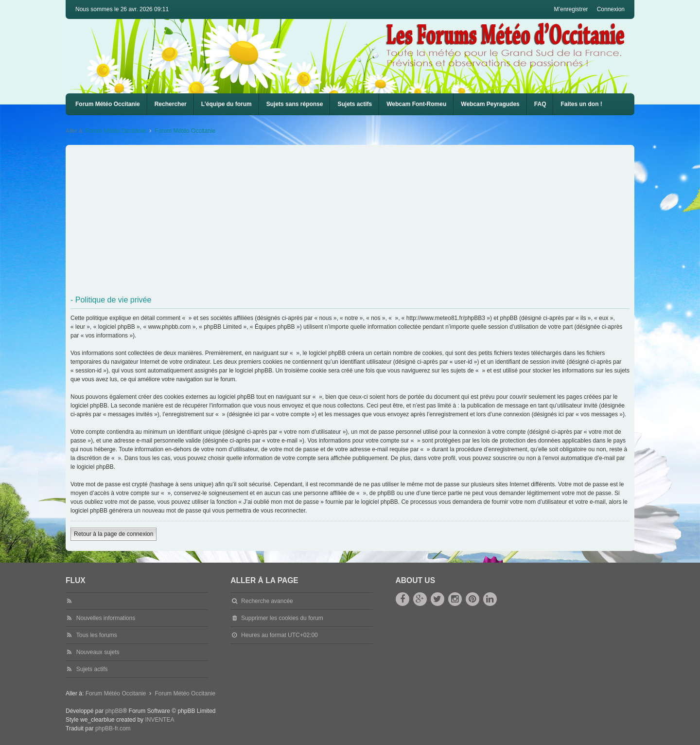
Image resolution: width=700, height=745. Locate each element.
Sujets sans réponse (295, 104)
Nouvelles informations (106, 618)
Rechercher (171, 104)
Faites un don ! (581, 104)
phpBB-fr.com (113, 728)
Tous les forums (97, 635)
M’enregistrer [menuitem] (571, 9)
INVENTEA (159, 720)
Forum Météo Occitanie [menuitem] (108, 104)
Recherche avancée (267, 601)
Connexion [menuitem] (611, 9)
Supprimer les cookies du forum (282, 618)
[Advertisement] (362, 220)
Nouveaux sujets (98, 652)
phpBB (114, 711)
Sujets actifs (355, 104)
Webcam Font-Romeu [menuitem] (416, 104)
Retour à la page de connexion (114, 534)
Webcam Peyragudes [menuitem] (490, 104)
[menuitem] (416, 104)
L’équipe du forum (227, 104)
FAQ (540, 104)
